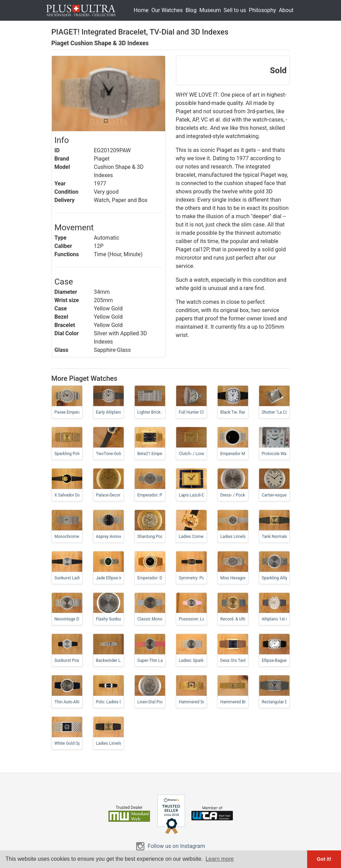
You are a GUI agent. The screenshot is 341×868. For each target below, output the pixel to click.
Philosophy (262, 10)
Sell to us (235, 10)
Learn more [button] (220, 859)
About (286, 10)
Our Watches (167, 10)
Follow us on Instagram (177, 846)
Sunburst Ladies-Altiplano (78, 578)
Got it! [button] (324, 859)
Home (141, 10)
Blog (191, 10)
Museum (210, 10)
